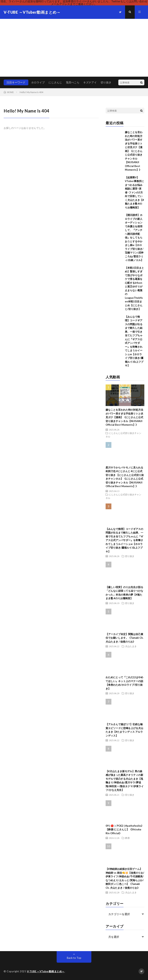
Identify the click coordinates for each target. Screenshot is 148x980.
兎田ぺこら (73, 82)
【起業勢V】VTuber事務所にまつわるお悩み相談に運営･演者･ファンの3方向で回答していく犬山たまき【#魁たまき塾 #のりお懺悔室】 (134, 192)
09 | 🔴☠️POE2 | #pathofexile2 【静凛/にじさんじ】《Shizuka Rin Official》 (124, 829)
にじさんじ (55, 82)
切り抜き (106, 82)
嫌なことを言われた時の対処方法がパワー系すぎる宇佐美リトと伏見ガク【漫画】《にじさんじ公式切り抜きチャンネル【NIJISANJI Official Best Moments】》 (134, 151)
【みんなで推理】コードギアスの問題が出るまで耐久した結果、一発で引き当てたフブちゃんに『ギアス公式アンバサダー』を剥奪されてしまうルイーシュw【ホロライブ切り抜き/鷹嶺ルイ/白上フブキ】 (124, 540)
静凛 (127, 838)
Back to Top (74, 958)
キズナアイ (90, 82)
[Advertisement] (74, 48)
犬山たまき (131, 646)
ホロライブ (38, 82)
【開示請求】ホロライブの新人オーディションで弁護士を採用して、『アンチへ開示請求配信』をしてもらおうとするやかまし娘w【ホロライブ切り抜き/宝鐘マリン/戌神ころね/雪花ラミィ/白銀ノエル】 (134, 237)
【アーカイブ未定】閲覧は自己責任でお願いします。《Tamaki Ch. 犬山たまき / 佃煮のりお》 (124, 638)
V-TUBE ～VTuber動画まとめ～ (46, 971)
